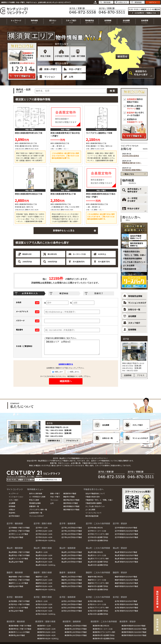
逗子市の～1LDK (42, 528)
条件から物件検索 (36, 493)
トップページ (14, 493)
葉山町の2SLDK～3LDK (44, 558)
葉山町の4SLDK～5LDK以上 (46, 565)
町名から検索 (34, 500)
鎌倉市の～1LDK (42, 577)
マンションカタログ (36, 516)
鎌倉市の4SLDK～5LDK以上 (46, 589)
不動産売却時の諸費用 (132, 258)
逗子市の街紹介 (14, 516)
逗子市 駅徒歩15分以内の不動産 (126, 534)
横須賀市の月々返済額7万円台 (104, 635)
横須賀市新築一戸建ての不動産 (20, 626)
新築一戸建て (51, 69)
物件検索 (105, 2)
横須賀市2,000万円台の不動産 (76, 629)
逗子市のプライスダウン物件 (98, 534)
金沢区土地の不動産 (16, 611)
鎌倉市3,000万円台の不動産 (72, 583)
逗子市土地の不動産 (16, 537)
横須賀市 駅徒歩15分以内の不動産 (134, 632)
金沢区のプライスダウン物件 (98, 608)
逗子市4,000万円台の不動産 (72, 537)
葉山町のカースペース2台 (97, 555)
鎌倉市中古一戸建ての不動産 (19, 580)
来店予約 (12, 513)
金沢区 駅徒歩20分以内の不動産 (126, 611)
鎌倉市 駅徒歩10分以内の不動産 (126, 580)
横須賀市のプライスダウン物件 (104, 632)
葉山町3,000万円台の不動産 (72, 558)
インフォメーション (16, 497)
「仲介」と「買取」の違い (134, 255)
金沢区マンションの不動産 (18, 608)
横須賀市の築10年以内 (101, 626)
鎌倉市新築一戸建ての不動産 (19, 577)
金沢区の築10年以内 (95, 601)
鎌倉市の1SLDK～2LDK (44, 580)
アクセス (141, 375)
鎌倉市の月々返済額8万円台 (98, 589)
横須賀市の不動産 (70, 493)
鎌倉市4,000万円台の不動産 (72, 586)
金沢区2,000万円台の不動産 (72, 604)
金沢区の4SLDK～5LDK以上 (46, 614)
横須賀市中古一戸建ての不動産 (20, 629)
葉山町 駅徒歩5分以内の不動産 (126, 552)
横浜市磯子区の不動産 (71, 509)
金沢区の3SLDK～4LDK (44, 611)
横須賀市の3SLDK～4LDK (46, 635)
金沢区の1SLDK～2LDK (44, 604)
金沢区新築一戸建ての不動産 (19, 601)
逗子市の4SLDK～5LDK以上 (46, 540)
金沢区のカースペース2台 (97, 604)
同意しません (73, 372)
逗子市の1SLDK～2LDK (44, 531)
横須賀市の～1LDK (44, 626)
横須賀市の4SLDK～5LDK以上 (48, 638)
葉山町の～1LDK (42, 552)
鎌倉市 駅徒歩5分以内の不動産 (126, 577)
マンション (50, 77)
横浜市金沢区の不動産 (71, 500)
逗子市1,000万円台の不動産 (72, 528)
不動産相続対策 (130, 269)
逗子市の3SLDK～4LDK (44, 537)
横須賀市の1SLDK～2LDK (46, 629)
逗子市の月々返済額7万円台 (98, 537)
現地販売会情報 (35, 503)
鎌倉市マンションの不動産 (18, 583)
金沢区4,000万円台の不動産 (72, 611)
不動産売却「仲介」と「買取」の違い (99, 500)
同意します (57, 372)
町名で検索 (46, 56)
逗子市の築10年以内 (95, 528)
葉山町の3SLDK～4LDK (44, 562)
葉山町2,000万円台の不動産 (72, 555)
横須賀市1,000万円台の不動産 (76, 626)
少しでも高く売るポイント (134, 262)
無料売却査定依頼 (92, 516)
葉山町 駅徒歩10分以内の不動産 (126, 555)
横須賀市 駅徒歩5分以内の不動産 (133, 626)
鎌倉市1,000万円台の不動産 (72, 577)
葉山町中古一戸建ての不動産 (19, 555)
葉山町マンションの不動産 (18, 558)
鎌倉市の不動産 (69, 497)
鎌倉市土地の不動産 (16, 586)
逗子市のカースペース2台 (97, 531)
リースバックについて (93, 513)
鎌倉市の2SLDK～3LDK (44, 583)
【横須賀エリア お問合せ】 (72, 347)
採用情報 (12, 506)
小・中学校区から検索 (37, 497)
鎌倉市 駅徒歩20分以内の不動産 (126, 586)
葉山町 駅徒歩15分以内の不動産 (126, 558)
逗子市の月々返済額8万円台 (98, 540)
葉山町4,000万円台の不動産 (72, 562)
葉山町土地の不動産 (16, 562)
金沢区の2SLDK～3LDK (44, 608)
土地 (71, 77)
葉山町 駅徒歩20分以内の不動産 (126, 562)
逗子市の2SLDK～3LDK (44, 534)
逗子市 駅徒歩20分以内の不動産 (126, 537)
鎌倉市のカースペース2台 (97, 580)
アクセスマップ (72, 441)
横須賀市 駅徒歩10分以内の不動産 (134, 629)
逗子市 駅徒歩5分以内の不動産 (126, 528)
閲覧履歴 (136, 2)
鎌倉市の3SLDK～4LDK (44, 586)
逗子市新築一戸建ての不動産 (19, 528)
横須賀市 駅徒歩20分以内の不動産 (134, 635)
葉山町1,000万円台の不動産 (72, 552)
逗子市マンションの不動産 (18, 534)
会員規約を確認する (66, 364)
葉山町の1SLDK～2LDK (44, 555)
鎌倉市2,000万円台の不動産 (72, 580)
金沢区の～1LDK (42, 601)
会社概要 (12, 503)
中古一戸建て (75, 69)
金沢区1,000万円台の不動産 (72, 601)
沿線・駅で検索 (78, 56)
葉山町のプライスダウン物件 (98, 558)
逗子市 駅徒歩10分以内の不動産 (126, 531)
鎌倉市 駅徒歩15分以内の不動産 (126, 583)
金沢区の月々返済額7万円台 (98, 611)
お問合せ (12, 509)
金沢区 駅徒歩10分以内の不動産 (126, 604)
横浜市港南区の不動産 (71, 506)
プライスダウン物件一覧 (38, 509)
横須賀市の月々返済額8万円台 (104, 638)
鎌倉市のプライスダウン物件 (98, 583)
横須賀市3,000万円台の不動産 (76, 632)
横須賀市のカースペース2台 (103, 629)
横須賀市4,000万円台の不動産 (76, 635)
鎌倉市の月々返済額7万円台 (98, 586)
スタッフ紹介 (14, 500)
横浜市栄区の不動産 (71, 503)
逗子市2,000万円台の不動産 (72, 531)
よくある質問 (129, 265)
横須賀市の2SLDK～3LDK (46, 632)
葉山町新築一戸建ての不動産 (19, 552)
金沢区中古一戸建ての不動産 (19, 604)
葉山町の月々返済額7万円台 (98, 562)
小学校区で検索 (62, 56)
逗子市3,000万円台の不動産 (72, 534)
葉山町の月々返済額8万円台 (98, 565)
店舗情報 (128, 375)
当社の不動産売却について (136, 237)
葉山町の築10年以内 (95, 552)
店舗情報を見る (54, 441)
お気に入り (121, 2)
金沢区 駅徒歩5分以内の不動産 (126, 601)
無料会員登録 (157, 598)
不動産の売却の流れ (131, 251)
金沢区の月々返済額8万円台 (98, 614)
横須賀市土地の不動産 (17, 635)
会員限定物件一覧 (36, 513)
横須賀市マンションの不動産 (19, 632)
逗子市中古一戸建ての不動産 (19, 531)
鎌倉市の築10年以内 (95, 577)
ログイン (153, 2)
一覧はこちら (128, 174)
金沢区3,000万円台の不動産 (72, 608)
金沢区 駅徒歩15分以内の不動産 (126, 608)
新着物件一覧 (34, 506)
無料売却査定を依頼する (137, 244)
